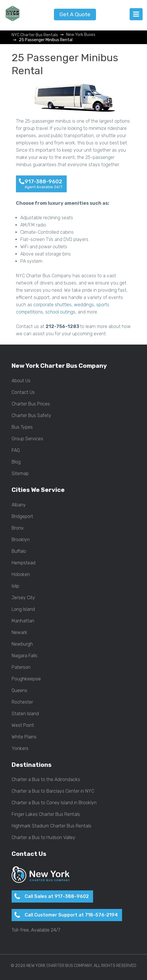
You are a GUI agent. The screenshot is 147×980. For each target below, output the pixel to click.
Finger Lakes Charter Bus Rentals (46, 814)
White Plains (24, 737)
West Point (23, 725)
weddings (84, 305)
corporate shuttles (52, 305)
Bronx (18, 528)
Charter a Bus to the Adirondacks (46, 780)
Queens (19, 691)
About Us (21, 381)
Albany (19, 505)
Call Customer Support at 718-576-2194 (71, 915)
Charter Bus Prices (31, 404)
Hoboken (21, 575)
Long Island (23, 609)
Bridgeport (22, 517)
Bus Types (22, 427)
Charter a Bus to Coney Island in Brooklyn (54, 803)
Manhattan (23, 621)
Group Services (27, 439)
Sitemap (20, 474)
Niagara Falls (24, 656)
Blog (16, 462)
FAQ (16, 450)
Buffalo (19, 551)
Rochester (22, 702)
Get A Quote (75, 14)
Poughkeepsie (26, 679)
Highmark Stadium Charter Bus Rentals (51, 826)
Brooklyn (21, 540)
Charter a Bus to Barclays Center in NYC (53, 791)
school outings (60, 312)
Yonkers (20, 749)
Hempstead (23, 563)
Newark (19, 633)
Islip (15, 586)
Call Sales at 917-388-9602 (57, 896)
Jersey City (23, 598)
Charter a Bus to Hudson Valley (43, 838)
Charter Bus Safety (31, 416)
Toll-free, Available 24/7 (36, 930)
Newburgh (22, 644)
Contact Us (23, 392)
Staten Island (25, 714)
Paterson (21, 667)
